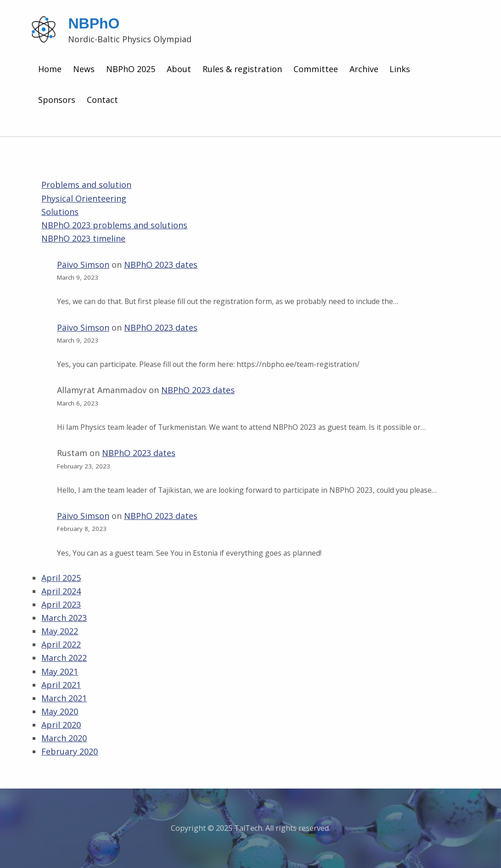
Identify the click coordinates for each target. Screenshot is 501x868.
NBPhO (94, 23)
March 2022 (64, 658)
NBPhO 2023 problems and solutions (114, 225)
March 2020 (64, 738)
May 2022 (60, 631)
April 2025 (61, 578)
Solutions (60, 212)
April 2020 (61, 725)
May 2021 (60, 671)
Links (400, 69)
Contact (102, 100)
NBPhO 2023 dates (161, 265)
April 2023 (61, 604)
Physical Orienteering (84, 198)
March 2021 (64, 698)
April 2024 (61, 591)
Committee (316, 69)
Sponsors (57, 100)
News (84, 69)
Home (50, 69)
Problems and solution (86, 185)
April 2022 (61, 644)
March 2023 (64, 618)
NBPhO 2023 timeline (83, 238)
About (179, 69)
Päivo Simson (83, 265)
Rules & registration (242, 69)
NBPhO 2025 (131, 69)
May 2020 (60, 711)
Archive (364, 69)
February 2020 (70, 751)
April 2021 (61, 685)
